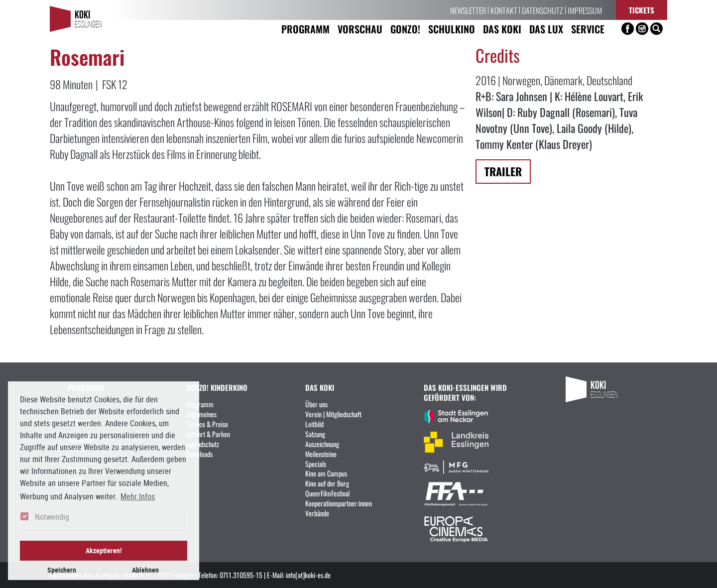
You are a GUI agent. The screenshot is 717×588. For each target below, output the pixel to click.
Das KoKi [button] (502, 29)
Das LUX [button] (546, 29)
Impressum (585, 10)
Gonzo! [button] (405, 29)
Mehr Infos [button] (138, 496)
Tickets (642, 10)
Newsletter (468, 10)
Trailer (503, 171)
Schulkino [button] (452, 29)
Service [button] (588, 29)
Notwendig (52, 517)
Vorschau (360, 29)
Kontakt (504, 10)
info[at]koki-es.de (308, 575)
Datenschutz (542, 10)
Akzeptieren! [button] (104, 550)
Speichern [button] (62, 570)
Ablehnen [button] (145, 570)
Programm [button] (305, 29)
